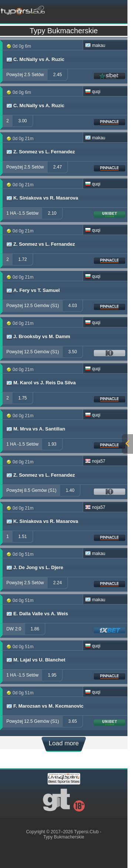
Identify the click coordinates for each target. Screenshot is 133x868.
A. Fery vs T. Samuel (33, 290)
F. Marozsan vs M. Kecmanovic (45, 706)
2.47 (57, 167)
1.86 (35, 629)
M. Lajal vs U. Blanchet (35, 660)
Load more (64, 743)
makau (95, 45)
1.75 (22, 398)
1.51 (22, 537)
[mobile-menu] (93, 10)
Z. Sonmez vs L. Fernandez (40, 152)
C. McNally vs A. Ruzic (35, 59)
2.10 (52, 213)
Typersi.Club (87, 832)
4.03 (73, 306)
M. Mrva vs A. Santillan (35, 429)
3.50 (73, 352)
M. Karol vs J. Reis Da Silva (41, 383)
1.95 (52, 675)
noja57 (95, 461)
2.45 (57, 75)
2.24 (57, 583)
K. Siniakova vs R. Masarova (42, 198)
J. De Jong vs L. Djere (34, 568)
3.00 (22, 121)
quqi (93, 92)
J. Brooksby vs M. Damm (38, 337)
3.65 (73, 721)
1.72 (22, 259)
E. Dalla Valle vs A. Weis (37, 614)
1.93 (52, 444)
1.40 (70, 490)
